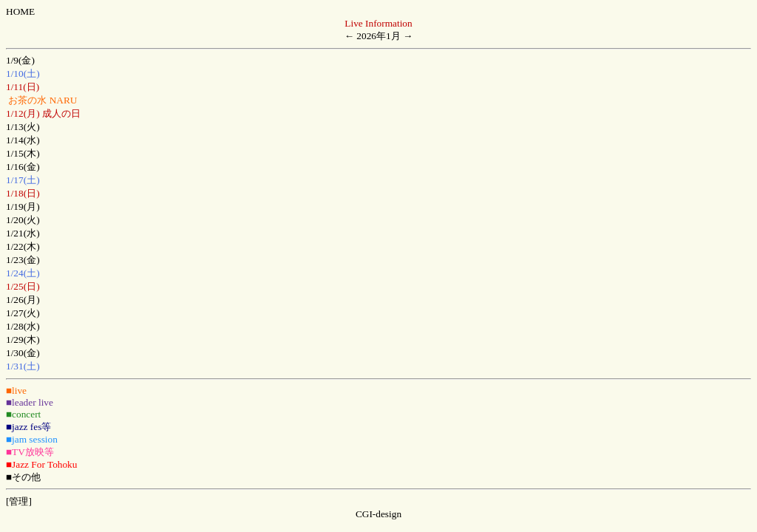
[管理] (19, 501)
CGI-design (378, 514)
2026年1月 (378, 36)
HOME (20, 11)
